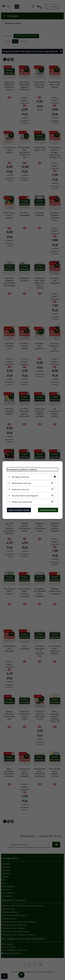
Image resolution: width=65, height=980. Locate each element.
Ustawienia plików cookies (22, 469)
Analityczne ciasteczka (20, 489)
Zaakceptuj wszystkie (48, 510)
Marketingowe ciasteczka (21, 483)
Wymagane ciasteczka (20, 477)
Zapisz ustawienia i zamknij (19, 510)
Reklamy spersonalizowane (22, 502)
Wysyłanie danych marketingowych (25, 496)
